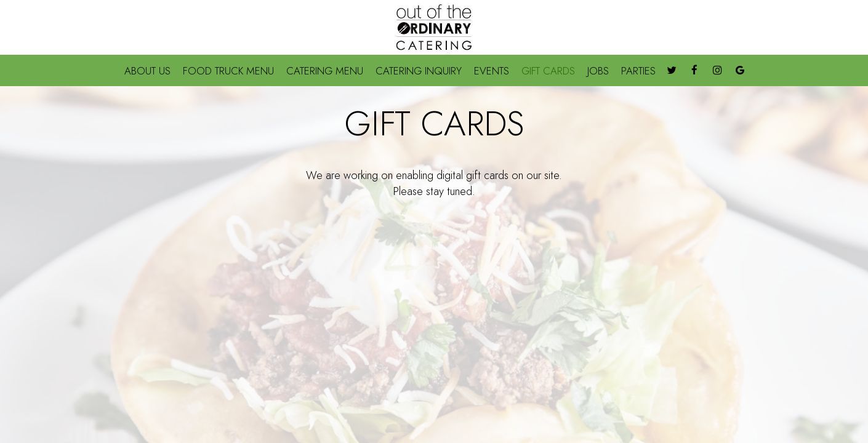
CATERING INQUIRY (419, 71)
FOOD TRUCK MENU (228, 71)
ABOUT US (147, 71)
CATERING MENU (325, 71)
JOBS (598, 71)
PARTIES (638, 71)
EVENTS (492, 71)
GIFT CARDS (548, 71)
